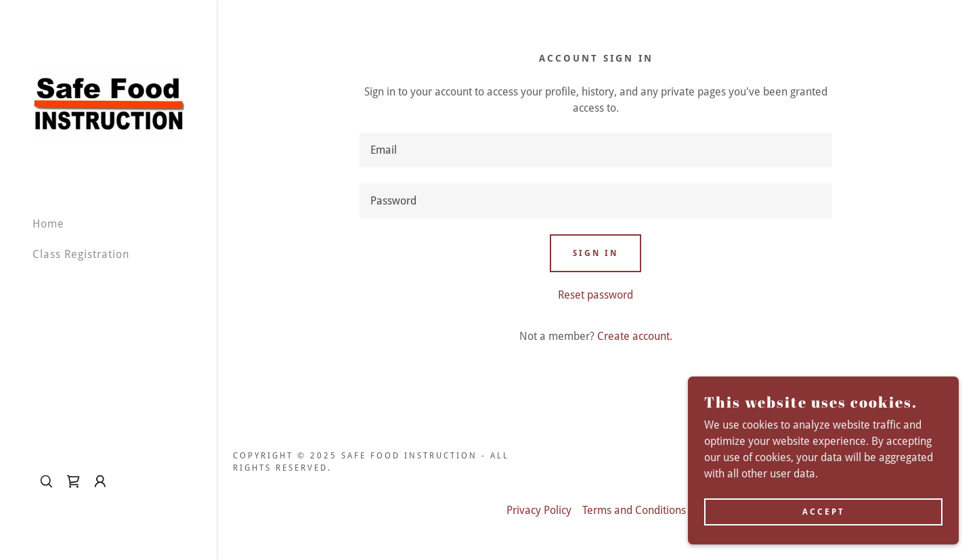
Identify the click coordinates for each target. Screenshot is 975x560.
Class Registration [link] (81, 254)
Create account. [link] (635, 336)
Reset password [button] (595, 295)
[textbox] (596, 150)
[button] (100, 481)
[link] (108, 102)
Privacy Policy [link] (539, 510)
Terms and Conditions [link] (634, 510)
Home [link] (48, 224)
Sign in (595, 253)
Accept (824, 511)
